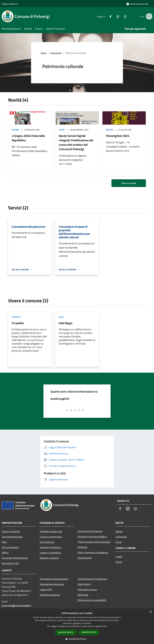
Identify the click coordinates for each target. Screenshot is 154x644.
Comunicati (121, 537)
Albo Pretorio (84, 584)
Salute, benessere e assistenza (93, 552)
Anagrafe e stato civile (51, 531)
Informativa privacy (87, 589)
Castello (16, 317)
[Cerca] (149, 16)
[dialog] (77, 626)
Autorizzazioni (85, 558)
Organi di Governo (11, 531)
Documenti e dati (10, 563)
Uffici (4, 542)
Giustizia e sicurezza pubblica (92, 536)
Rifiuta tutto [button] (89, 632)
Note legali (83, 595)
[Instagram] (115, 16)
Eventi (119, 562)
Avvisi (62, 130)
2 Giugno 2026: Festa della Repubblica (28, 138)
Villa (61, 317)
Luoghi (119, 557)
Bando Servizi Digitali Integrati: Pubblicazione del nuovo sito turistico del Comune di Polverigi (76, 142)
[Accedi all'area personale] (137, 4)
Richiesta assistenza (50, 595)
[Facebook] (108, 16)
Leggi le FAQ (46, 589)
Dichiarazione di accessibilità (92, 600)
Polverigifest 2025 (118, 136)
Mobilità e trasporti (49, 558)
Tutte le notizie (129, 183)
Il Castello (18, 323)
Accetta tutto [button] (66, 632)
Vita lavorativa (47, 542)
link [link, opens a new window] (105, 626)
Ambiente (82, 547)
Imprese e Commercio (50, 547)
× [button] (151, 612)
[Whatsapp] (122, 16)
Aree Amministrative (12, 537)
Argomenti (56, 53)
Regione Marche (10, 4)
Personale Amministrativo (15, 558)
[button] (77, 639)
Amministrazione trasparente (92, 579)
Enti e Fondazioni (10, 547)
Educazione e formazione (90, 531)
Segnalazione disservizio (52, 584)
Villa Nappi (66, 323)
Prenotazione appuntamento (54, 579)
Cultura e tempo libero (51, 537)
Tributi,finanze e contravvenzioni (94, 542)
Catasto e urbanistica (50, 553)
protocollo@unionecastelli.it (16, 606)
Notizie (15, 130)
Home (43, 53)
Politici (5, 553)
